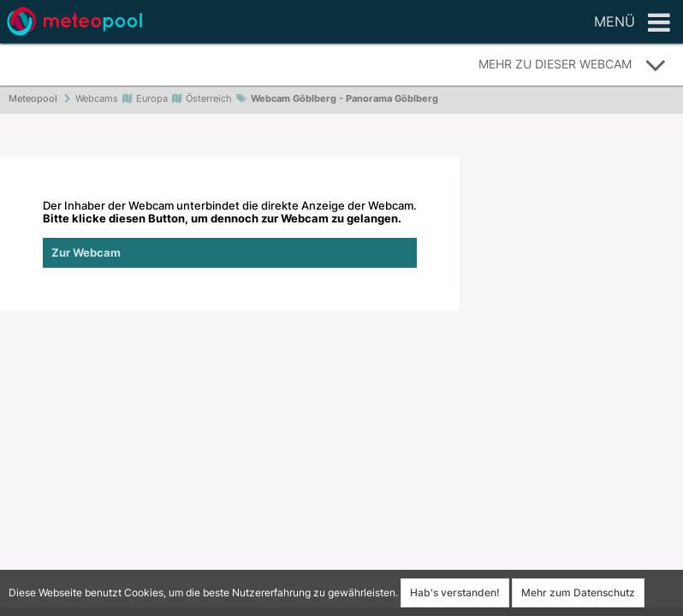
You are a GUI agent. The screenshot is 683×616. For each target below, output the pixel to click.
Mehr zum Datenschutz (578, 592)
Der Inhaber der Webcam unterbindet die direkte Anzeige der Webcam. (230, 234)
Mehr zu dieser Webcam (573, 65)
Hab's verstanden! (455, 592)
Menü (632, 23)
